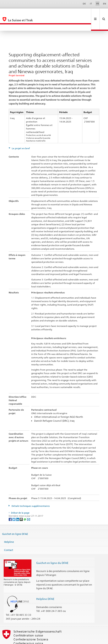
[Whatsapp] (25, 506)
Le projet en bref (21, 135)
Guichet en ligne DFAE (15, 521)
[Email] (29, 506)
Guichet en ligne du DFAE (52, 550)
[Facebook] (11, 506)
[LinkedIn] (18, 506)
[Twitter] (14, 506)
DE (84, 4)
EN (105, 4)
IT (91, 4)
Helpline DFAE (45, 586)
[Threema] (22, 506)
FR (98, 4)
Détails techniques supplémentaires (30, 493)
